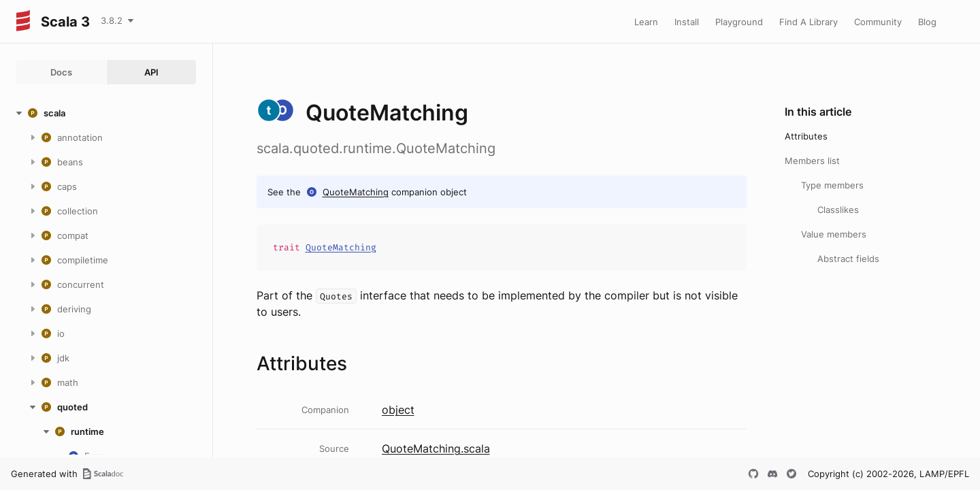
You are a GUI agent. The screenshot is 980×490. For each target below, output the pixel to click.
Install (687, 22)
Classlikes (838, 210)
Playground (739, 22)
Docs (61, 72)
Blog (927, 22)
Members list (812, 161)
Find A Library (808, 22)
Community (878, 22)
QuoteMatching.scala (436, 448)
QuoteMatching (356, 192)
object (398, 410)
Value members (834, 234)
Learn (646, 22)
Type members (832, 185)
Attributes (806, 136)
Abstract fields (848, 259)
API (151, 72)
